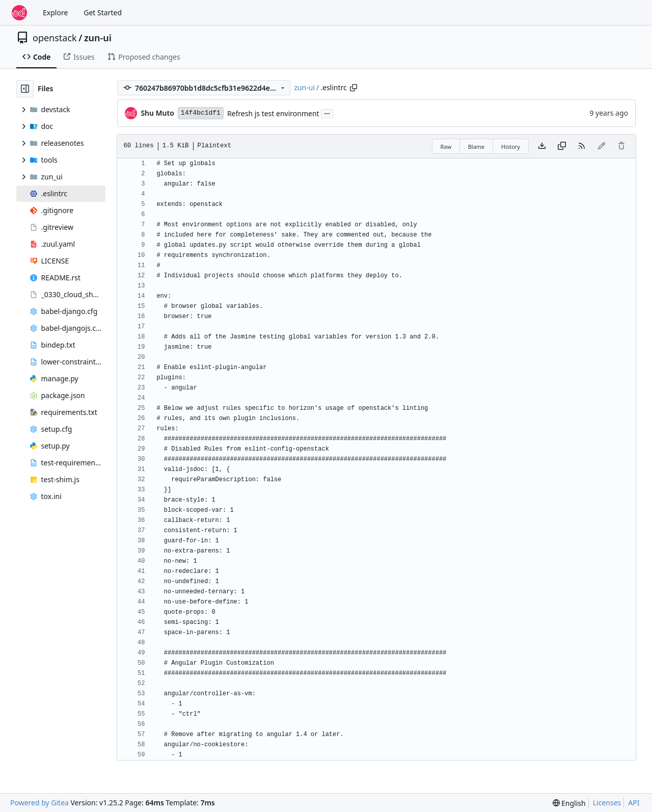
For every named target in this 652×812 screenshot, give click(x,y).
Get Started (103, 12)
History (511, 147)
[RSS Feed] (582, 146)
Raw (446, 147)
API (634, 803)
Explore (55, 12)
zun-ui (98, 38)
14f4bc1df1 (201, 113)
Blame (477, 147)
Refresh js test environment (273, 113)
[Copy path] (354, 88)
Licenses (607, 803)
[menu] (569, 803)
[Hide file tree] (25, 89)
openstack (55, 38)
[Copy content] (562, 146)
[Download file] (542, 146)
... (327, 113)
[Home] (19, 13)
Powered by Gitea (39, 803)
